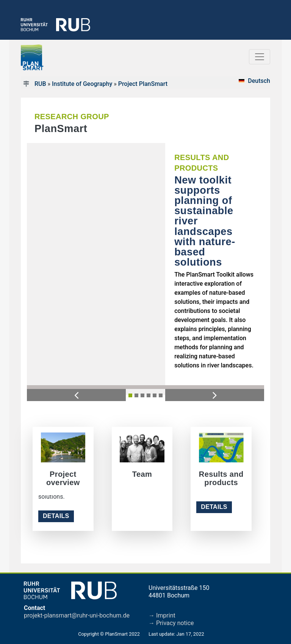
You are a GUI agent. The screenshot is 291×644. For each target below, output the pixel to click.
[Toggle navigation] (260, 57)
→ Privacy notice (171, 623)
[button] (76, 395)
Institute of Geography (82, 84)
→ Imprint (162, 615)
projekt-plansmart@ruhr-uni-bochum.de (77, 615)
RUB (40, 84)
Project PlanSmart (143, 84)
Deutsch (259, 81)
